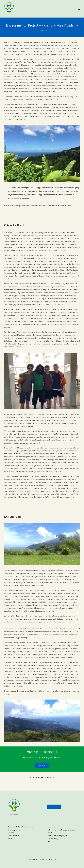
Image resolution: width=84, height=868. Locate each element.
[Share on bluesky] (48, 777)
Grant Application (14, 830)
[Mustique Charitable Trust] (9, 9)
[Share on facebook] (30, 777)
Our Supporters (14, 836)
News (10, 839)
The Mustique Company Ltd (58, 836)
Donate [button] (42, 766)
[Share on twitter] (33, 777)
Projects (11, 833)
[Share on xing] (51, 777)
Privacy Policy (53, 839)
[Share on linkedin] (42, 777)
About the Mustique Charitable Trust (21, 827)
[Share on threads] (36, 777)
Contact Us (52, 827)
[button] (79, 9)
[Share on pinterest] (39, 777)
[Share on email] (54, 777)
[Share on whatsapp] (45, 777)
